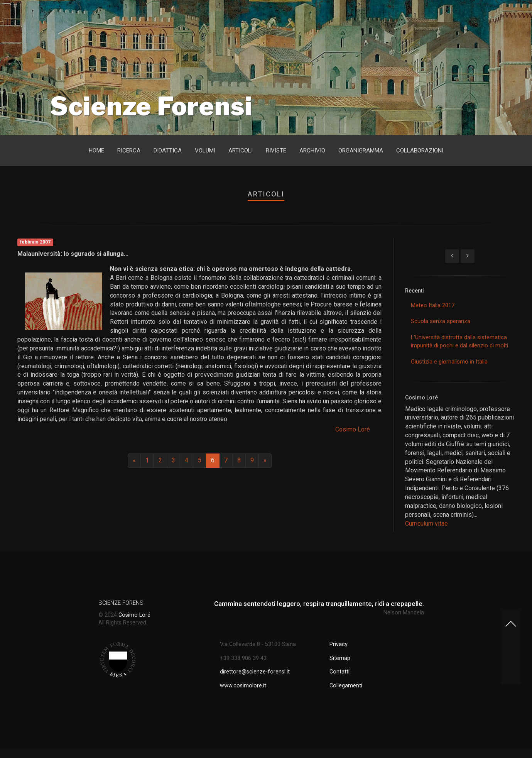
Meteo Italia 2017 (433, 305)
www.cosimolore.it (243, 686)
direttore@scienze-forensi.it (255, 672)
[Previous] (134, 461)
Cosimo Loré (353, 429)
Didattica (168, 151)
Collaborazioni (420, 151)
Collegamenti (346, 686)
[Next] (265, 461)
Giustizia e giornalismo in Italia (449, 362)
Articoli (241, 151)
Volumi (205, 151)
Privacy (339, 644)
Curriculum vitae (426, 524)
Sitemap (340, 658)
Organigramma (361, 151)
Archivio (312, 151)
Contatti (339, 672)
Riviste (276, 151)
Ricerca (129, 151)
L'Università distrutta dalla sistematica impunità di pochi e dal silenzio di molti (459, 341)
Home (96, 151)
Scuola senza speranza (441, 321)
